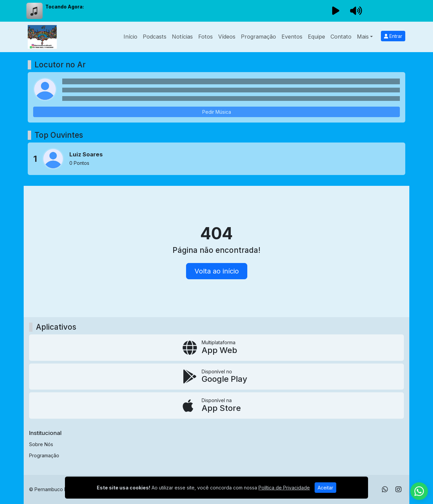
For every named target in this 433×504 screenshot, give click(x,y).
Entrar (393, 36)
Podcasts (155, 37)
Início (130, 37)
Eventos (292, 37)
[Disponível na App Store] (216, 406)
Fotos (206, 37)
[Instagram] (398, 489)
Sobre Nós (41, 444)
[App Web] (216, 348)
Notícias (182, 37)
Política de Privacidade (284, 488)
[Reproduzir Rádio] (336, 11)
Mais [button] (363, 37)
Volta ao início (217, 271)
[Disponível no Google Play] (216, 377)
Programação (258, 37)
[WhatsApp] (385, 489)
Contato (341, 37)
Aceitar (325, 488)
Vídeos (227, 37)
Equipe (316, 37)
